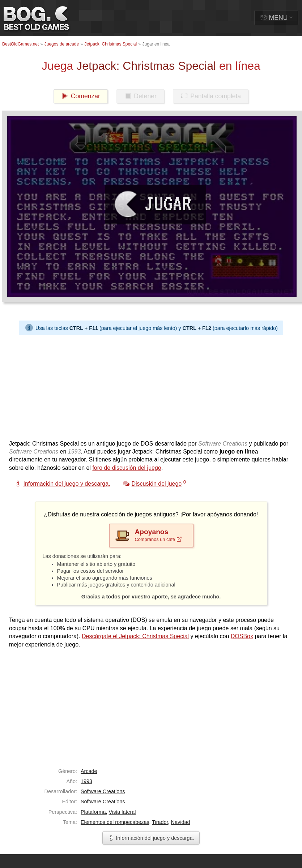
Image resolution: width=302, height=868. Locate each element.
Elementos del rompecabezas (115, 822)
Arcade (89, 771)
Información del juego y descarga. (151, 838)
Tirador (160, 822)
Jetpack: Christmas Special (110, 44)
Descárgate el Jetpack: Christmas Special (135, 636)
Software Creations (103, 791)
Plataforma (93, 812)
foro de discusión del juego (127, 468)
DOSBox (242, 636)
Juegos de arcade (62, 44)
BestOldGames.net (20, 44)
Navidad (181, 822)
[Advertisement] (126, 386)
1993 (86, 781)
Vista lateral (122, 812)
